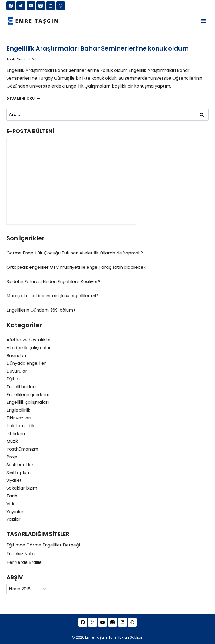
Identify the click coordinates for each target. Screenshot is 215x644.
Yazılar (14, 519)
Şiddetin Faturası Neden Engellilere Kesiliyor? (53, 282)
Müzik (12, 441)
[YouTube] (31, 6)
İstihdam (16, 434)
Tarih (12, 496)
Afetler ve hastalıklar (29, 340)
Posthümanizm (22, 449)
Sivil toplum (19, 473)
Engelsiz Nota (21, 554)
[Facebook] (11, 6)
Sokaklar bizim (22, 488)
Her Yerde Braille (24, 562)
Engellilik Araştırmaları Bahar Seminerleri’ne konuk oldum (98, 49)
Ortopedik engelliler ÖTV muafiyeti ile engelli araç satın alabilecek (76, 267)
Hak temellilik (21, 426)
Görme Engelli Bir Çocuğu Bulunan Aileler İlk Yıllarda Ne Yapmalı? (75, 253)
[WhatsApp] (61, 6)
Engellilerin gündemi (28, 395)
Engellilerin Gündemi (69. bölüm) (41, 310)
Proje (12, 457)
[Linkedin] (51, 6)
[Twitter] (21, 6)
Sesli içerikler (20, 465)
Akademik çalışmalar (29, 348)
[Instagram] (41, 6)
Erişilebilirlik (18, 410)
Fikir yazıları (19, 418)
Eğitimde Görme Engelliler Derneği (43, 545)
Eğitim (13, 379)
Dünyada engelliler (26, 363)
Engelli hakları (21, 387)
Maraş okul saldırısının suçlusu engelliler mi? (52, 296)
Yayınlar (15, 512)
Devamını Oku (23, 98)
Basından (16, 356)
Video (12, 504)
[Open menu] (204, 21)
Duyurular (17, 371)
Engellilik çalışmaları (28, 402)
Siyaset (14, 480)
